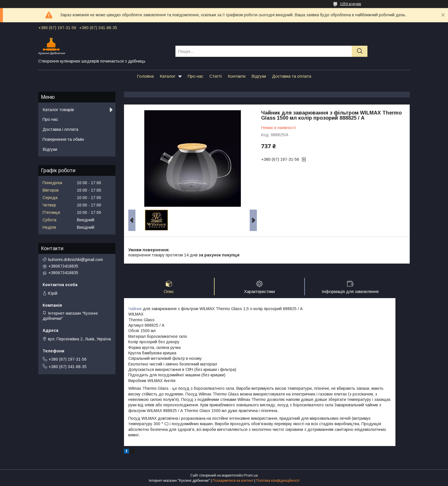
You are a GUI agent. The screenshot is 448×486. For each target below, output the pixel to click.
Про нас (196, 76)
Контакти (237, 76)
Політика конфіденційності (278, 481)
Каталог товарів (58, 110)
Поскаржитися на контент (233, 481)
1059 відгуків (351, 4)
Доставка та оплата (292, 76)
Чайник (135, 309)
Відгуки (259, 76)
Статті (216, 76)
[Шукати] (360, 51)
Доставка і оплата (60, 129)
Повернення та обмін (63, 139)
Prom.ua (251, 475)
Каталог (168, 76)
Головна (145, 76)
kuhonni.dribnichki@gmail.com (76, 260)
